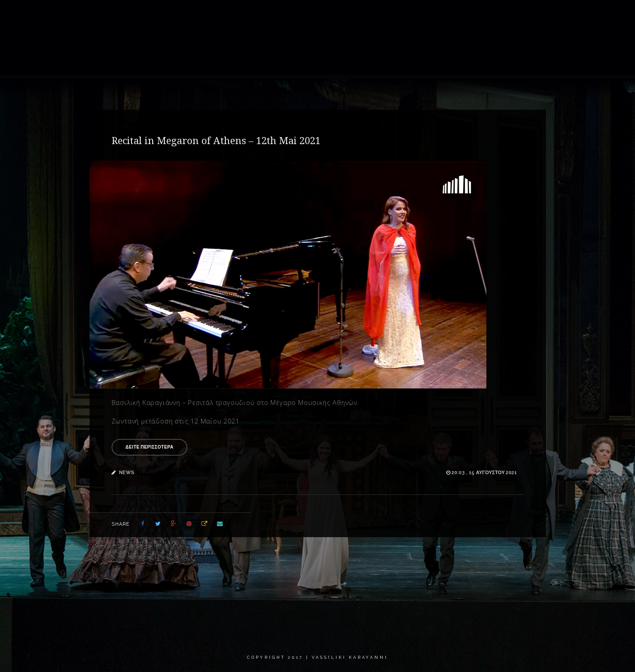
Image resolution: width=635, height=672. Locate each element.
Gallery (354, 15)
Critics (523, 15)
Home (272, 15)
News (442, 15)
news (127, 473)
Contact (562, 15)
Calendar (481, 15)
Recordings (399, 15)
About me (311, 15)
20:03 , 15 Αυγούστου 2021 (484, 473)
